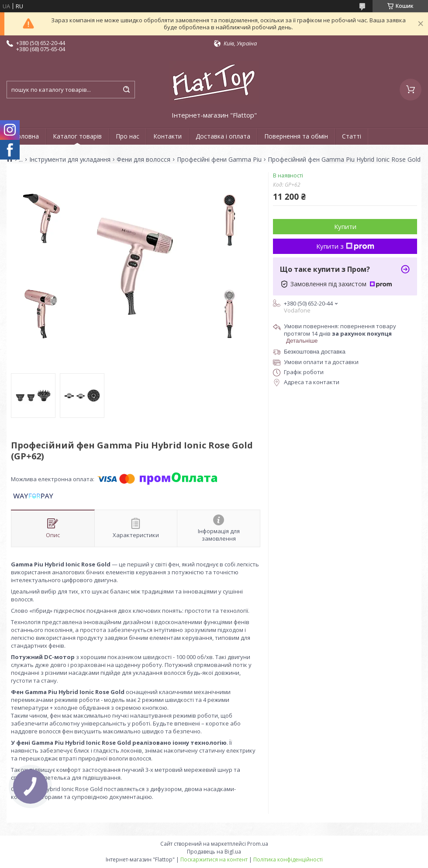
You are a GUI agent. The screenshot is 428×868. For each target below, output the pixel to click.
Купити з (345, 246)
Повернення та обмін (296, 136)
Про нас (128, 136)
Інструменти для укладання (70, 160)
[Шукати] (126, 90)
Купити (345, 226)
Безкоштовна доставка (315, 352)
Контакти (167, 136)
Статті (352, 136)
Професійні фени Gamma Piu (219, 160)
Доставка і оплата (223, 136)
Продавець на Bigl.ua (214, 852)
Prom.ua (258, 844)
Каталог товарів (77, 136)
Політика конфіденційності (288, 859)
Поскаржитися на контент (214, 859)
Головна (26, 136)
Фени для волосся (143, 160)
